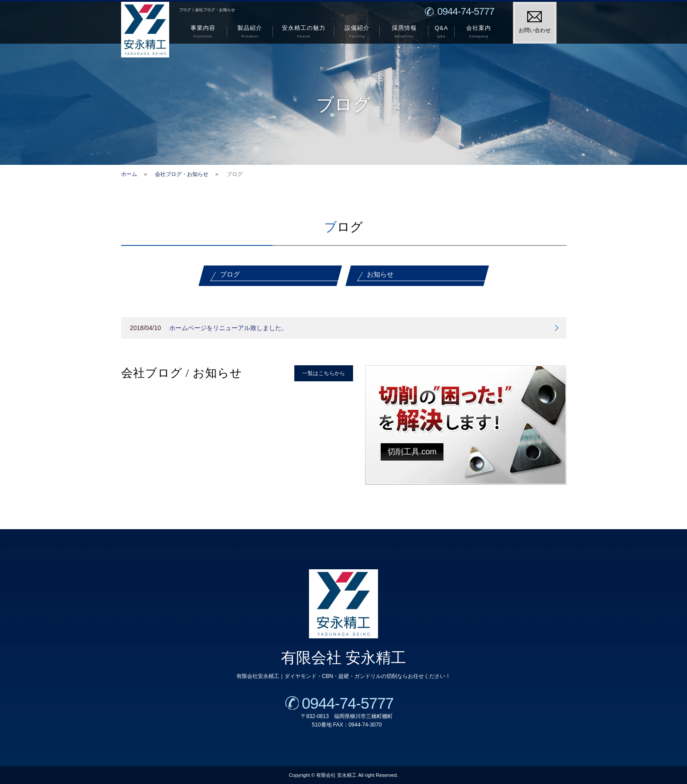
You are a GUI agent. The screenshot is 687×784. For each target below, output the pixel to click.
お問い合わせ (535, 22)
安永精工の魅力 (304, 33)
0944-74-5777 (346, 703)
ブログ (230, 274)
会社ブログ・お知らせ (182, 174)
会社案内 (479, 33)
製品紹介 (250, 33)
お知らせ (380, 274)
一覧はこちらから (324, 373)
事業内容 (203, 33)
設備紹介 (357, 33)
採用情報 (404, 33)
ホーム (129, 174)
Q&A (441, 33)
